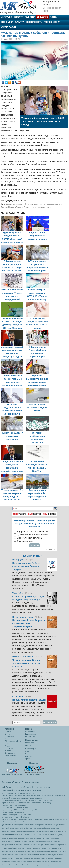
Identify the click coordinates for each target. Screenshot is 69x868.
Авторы (28, 745)
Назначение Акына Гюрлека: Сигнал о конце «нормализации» (29, 623)
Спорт (7, 744)
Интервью (9, 748)
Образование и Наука (13, 741)
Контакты (29, 754)
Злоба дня (9, 751)
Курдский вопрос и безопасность (33, 535)
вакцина (35, 207)
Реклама (29, 756)
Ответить (35, 545)
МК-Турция (6, 17)
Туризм (54, 17)
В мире (8, 739)
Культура (20, 22)
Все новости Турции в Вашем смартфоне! (20, 782)
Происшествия (52, 22)
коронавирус (45, 207)
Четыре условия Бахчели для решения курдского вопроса (27, 663)
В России (8, 734)
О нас (28, 751)
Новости (18, 17)
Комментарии (8, 27)
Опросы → (51, 550)
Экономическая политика (29, 538)
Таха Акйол (18, 593)
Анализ (8, 746)
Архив (28, 759)
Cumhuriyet (18, 697)
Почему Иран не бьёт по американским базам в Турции (26, 566)
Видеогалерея (10, 755)
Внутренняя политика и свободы (33, 531)
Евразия (8, 732)
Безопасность (34, 22)
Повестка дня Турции (23, 617)
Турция (27, 207)
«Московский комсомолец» (14, 790)
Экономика (7, 22)
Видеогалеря (30, 734)
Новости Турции (15, 207)
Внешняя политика (26, 541)
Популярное (10, 736)
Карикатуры (30, 736)
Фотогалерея (10, 753)
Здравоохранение (14, 204)
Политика (30, 17)
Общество (43, 17)
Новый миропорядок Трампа (29, 700)
